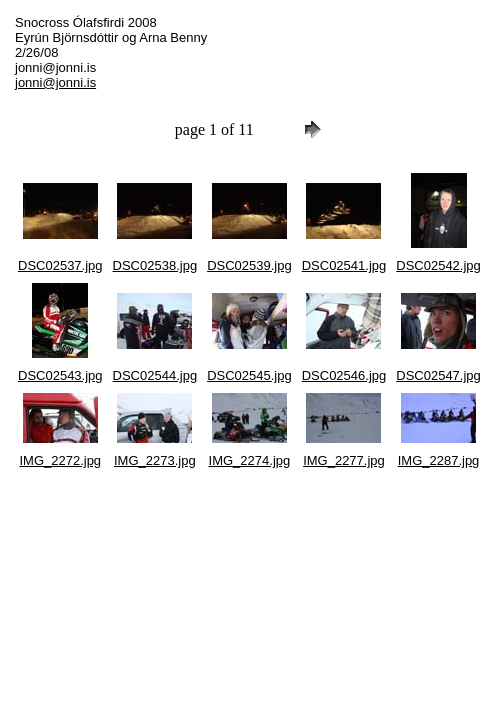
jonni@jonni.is (55, 82)
